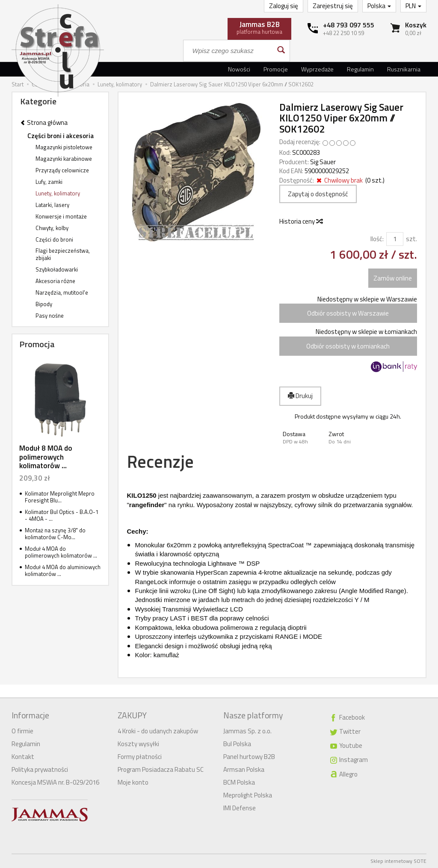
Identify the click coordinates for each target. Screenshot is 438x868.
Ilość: (377, 239)
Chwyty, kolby (52, 228)
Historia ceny (301, 221)
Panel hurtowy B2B (249, 757)
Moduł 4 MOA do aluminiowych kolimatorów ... (63, 571)
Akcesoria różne (55, 281)
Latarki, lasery (52, 205)
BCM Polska (239, 782)
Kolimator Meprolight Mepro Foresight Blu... (60, 497)
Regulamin (360, 69)
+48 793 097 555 (349, 25)
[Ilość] (395, 239)
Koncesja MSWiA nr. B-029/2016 (55, 782)
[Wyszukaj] (280, 51)
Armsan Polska (244, 769)
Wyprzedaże (317, 69)
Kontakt (23, 757)
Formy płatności (140, 757)
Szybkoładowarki (57, 269)
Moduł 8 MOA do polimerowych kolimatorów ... (46, 457)
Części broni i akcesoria (61, 136)
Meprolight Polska (248, 795)
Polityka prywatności (40, 769)
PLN (413, 6)
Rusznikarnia (404, 69)
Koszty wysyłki (138, 744)
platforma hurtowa (259, 27)
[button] (302, 438)
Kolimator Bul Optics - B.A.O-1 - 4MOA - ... (62, 515)
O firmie (22, 731)
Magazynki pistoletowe (64, 147)
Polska (379, 6)
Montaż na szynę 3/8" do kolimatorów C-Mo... (55, 534)
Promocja (37, 344)
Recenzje (160, 462)
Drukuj (300, 396)
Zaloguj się (284, 6)
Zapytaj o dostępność (318, 194)
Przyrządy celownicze (62, 170)
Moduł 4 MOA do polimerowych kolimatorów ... (61, 552)
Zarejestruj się (333, 6)
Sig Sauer (323, 162)
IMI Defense (240, 808)
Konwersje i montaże (61, 216)
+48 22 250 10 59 (343, 33)
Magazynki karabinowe (64, 159)
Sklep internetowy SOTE (398, 861)
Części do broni (54, 239)
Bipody (44, 304)
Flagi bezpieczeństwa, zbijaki (63, 254)
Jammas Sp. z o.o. (247, 731)
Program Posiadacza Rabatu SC (161, 769)
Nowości (239, 69)
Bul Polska (237, 744)
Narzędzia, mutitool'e (62, 292)
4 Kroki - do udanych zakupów (158, 731)
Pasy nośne (50, 316)
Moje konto (133, 782)
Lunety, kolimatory (58, 193)
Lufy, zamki (49, 182)
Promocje (276, 69)
